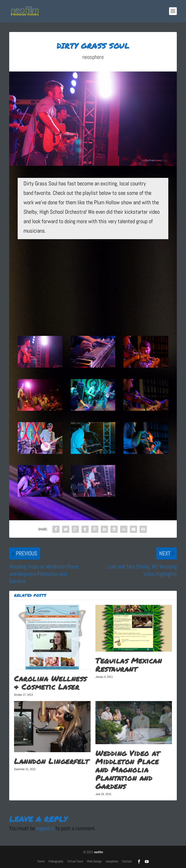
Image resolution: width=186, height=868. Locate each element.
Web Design (94, 861)
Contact (127, 861)
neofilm (98, 852)
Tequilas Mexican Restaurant (129, 665)
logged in (45, 828)
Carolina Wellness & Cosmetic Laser (50, 683)
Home (41, 861)
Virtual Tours (75, 861)
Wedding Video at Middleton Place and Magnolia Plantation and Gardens (128, 770)
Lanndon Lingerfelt (51, 761)
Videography (56, 861)
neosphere (93, 57)
